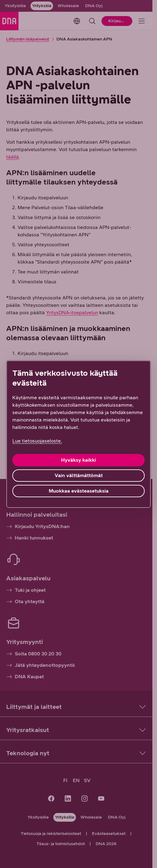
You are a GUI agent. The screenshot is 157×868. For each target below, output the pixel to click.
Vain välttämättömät (79, 475)
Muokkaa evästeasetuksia (79, 491)
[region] (78, 434)
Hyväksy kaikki (78, 460)
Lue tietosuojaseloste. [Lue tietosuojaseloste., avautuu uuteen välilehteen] (37, 441)
